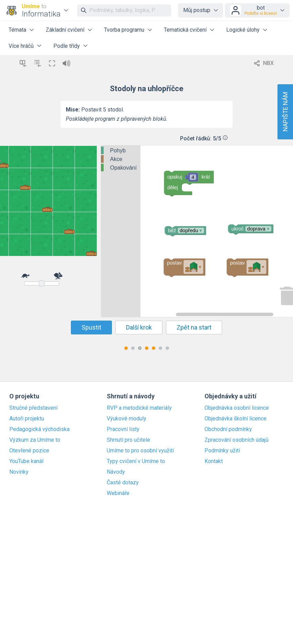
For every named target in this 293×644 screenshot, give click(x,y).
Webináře (118, 493)
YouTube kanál (26, 461)
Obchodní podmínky (228, 429)
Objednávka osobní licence (237, 408)
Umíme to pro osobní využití (140, 451)
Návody (116, 472)
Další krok (139, 327)
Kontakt (214, 461)
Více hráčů (21, 46)
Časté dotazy (123, 483)
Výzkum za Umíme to (35, 440)
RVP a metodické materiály (139, 408)
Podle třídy (67, 46)
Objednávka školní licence (236, 419)
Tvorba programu (124, 30)
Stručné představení (33, 408)
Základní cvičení (65, 30)
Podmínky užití (222, 451)
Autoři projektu (27, 419)
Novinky (19, 472)
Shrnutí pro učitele (128, 440)
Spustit (91, 327)
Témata (17, 30)
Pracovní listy (123, 429)
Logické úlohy (243, 30)
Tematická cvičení (185, 30)
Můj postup (197, 10)
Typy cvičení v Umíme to (136, 461)
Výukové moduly (127, 419)
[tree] (121, 159)
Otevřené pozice (29, 451)
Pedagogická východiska (39, 429)
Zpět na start (194, 327)
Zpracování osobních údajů (237, 440)
